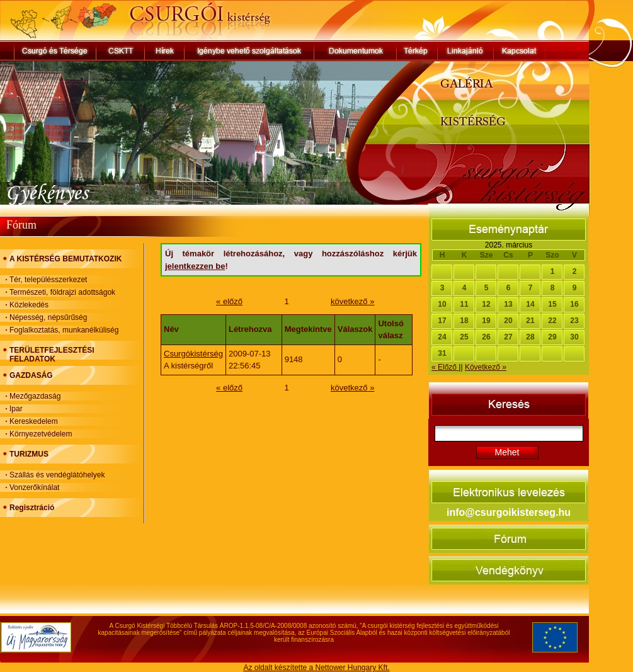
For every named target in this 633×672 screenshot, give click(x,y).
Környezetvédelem (41, 434)
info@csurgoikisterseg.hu (509, 512)
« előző (229, 301)
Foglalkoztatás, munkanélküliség (64, 330)
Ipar (16, 409)
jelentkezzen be (195, 266)
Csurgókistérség (193, 354)
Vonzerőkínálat (34, 487)
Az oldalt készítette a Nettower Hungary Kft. (316, 668)
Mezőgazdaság (35, 396)
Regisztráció (32, 508)
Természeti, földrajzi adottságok (62, 292)
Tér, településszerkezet (48, 280)
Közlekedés (29, 305)
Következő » (486, 367)
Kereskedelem (34, 421)
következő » (352, 301)
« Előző (445, 367)
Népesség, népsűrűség (48, 317)
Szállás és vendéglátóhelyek (57, 475)
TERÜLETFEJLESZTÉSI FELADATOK (52, 355)
